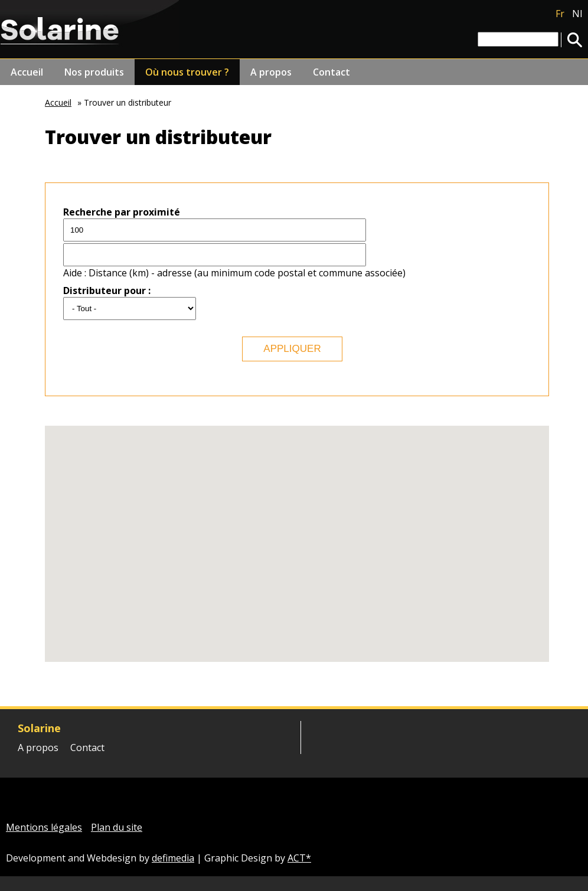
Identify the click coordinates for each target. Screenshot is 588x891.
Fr (560, 14)
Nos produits (94, 72)
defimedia (173, 858)
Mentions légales (44, 827)
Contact (331, 72)
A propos (271, 72)
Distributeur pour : (107, 291)
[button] (411, 474)
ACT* (299, 858)
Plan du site (117, 827)
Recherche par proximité (122, 212)
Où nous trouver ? (187, 72)
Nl (577, 14)
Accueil (27, 72)
